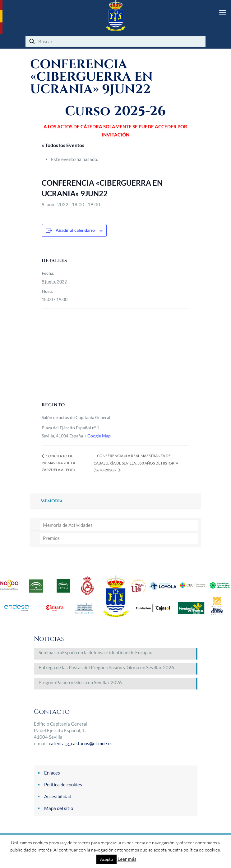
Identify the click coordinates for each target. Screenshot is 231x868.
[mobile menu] (223, 12)
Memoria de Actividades (68, 525)
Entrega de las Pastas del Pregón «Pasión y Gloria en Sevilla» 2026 (106, 667)
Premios (51, 538)
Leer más (127, 859)
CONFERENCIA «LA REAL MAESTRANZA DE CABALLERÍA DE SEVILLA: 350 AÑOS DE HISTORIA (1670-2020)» (136, 463)
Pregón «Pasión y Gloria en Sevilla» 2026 (80, 682)
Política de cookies (63, 785)
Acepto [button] (106, 859)
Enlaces (52, 773)
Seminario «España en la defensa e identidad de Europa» (95, 652)
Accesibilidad (58, 796)
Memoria (52, 501)
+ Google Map (97, 436)
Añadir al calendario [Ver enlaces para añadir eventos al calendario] (75, 230)
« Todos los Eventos (63, 145)
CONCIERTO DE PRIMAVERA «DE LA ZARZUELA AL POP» (58, 463)
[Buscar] (115, 41)
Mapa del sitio (59, 808)
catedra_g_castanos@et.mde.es (81, 743)
